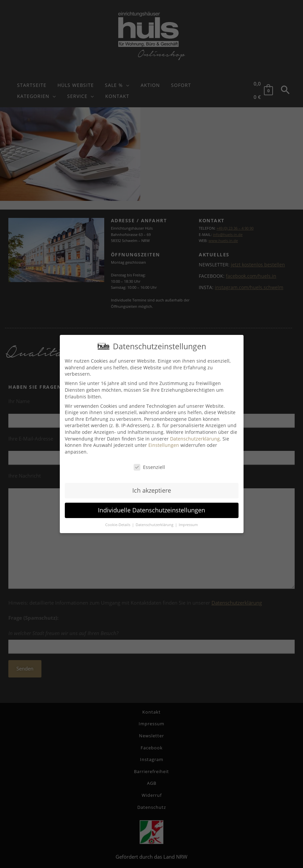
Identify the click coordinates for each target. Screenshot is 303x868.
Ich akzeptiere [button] (152, 490)
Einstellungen (164, 445)
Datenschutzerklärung (195, 438)
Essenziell (149, 467)
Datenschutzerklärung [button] (155, 524)
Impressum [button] (188, 524)
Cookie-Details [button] (118, 524)
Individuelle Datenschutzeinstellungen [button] (151, 510)
